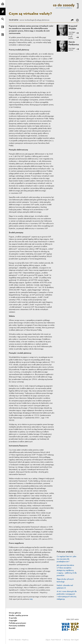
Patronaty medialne (17, 626)
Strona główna (15, 613)
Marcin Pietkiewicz (74, 43)
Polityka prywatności (17, 623)
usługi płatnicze (43, 20)
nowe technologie (27, 20)
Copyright (13, 620)
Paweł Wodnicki (56, 640)
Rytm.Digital (75, 640)
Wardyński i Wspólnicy (21, 640)
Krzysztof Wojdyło (73, 27)
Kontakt (12, 628)
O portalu (13, 618)
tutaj (31, 599)
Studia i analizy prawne (18, 615)
